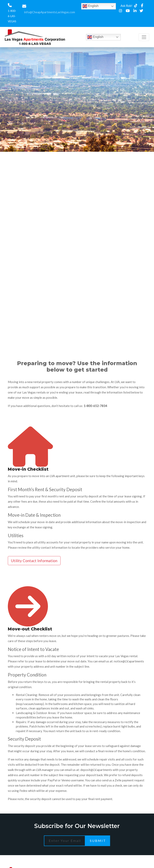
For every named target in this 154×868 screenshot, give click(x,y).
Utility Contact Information (34, 561)
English (91, 6)
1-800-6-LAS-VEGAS (12, 16)
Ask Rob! (126, 6)
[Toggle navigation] (144, 37)
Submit (98, 841)
